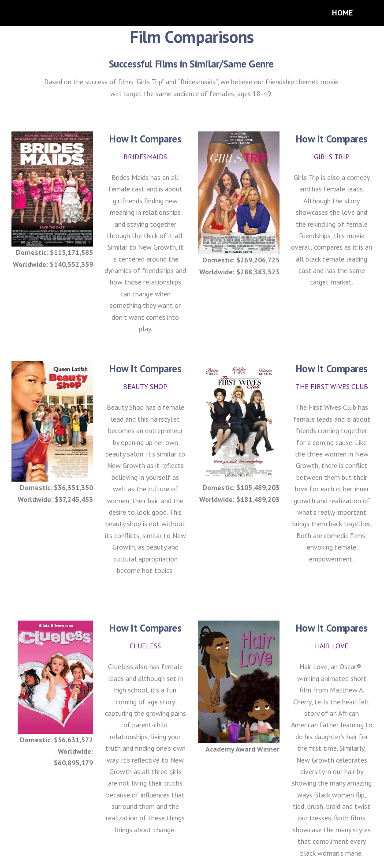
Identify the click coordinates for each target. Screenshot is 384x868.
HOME (342, 13)
